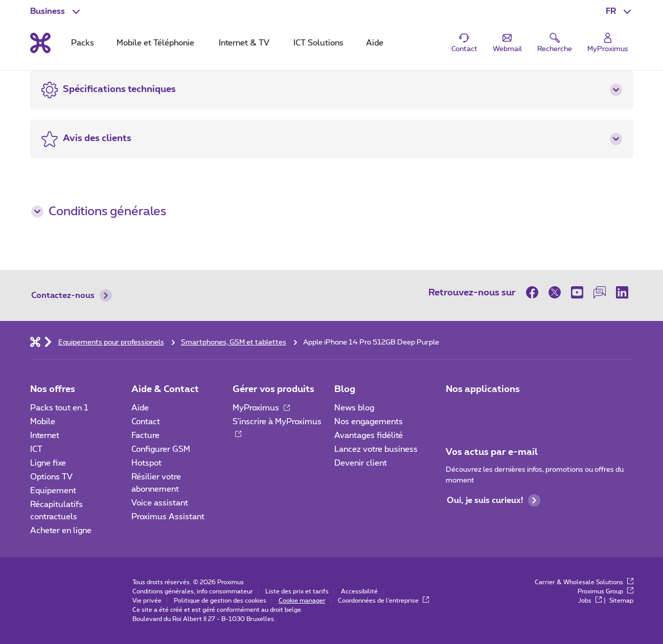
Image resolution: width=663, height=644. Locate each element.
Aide (140, 408)
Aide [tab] (375, 43)
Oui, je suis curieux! (494, 500)
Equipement (53, 491)
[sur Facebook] (535, 292)
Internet (45, 435)
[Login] (608, 43)
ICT (36, 449)
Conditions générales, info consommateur (193, 591)
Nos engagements (369, 422)
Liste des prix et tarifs (297, 591)
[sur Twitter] (555, 292)
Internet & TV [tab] (244, 43)
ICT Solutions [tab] (318, 43)
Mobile (43, 422)
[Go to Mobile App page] (484, 411)
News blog (354, 408)
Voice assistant (160, 503)
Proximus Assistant (168, 517)
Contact (146, 422)
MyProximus (261, 408)
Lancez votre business (376, 449)
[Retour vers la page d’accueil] (40, 43)
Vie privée (147, 601)
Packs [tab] (83, 43)
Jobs (590, 601)
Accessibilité (359, 591)
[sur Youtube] (577, 292)
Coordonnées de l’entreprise (383, 601)
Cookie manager (302, 601)
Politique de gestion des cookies (220, 601)
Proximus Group (605, 591)
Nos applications (483, 389)
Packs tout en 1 (59, 408)
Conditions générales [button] (99, 212)
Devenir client (361, 463)
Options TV (51, 477)
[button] (620, 11)
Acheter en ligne (61, 531)
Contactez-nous (72, 295)
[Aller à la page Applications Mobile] (455, 411)
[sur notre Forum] (600, 292)
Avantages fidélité (369, 435)
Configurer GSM (161, 449)
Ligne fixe (48, 463)
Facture (145, 435)
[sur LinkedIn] (622, 292)
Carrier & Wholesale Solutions (584, 582)
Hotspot (146, 463)
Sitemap (621, 601)
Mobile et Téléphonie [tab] (155, 43)
